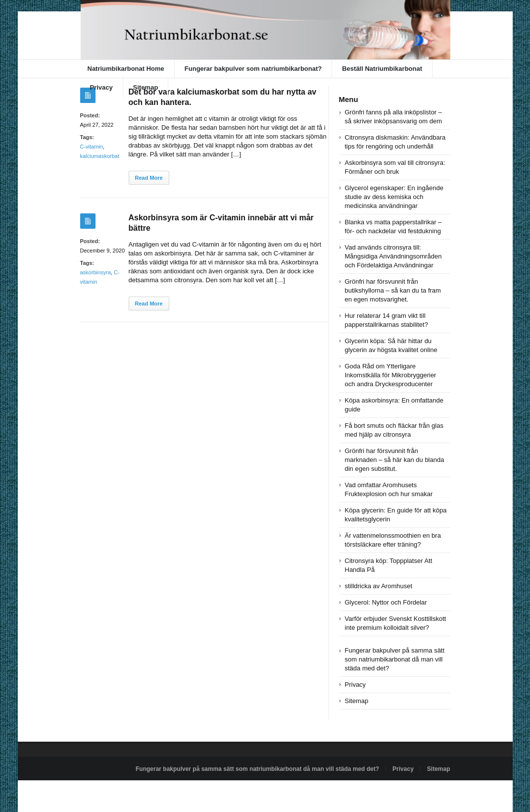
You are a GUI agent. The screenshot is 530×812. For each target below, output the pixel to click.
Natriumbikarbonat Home (126, 69)
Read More (149, 178)
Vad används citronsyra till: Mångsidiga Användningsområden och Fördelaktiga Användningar (393, 256)
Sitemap (146, 87)
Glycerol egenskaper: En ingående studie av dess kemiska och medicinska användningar (394, 197)
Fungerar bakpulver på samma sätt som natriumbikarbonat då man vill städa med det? (395, 659)
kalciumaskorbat (100, 156)
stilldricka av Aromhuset (379, 586)
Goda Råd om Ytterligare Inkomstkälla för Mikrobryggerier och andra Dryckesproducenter (391, 375)
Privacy (101, 87)
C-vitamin (92, 147)
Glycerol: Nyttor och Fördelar (386, 602)
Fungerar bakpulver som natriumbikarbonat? (253, 69)
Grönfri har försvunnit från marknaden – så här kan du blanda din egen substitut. (395, 460)
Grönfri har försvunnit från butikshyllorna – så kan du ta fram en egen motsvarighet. (393, 290)
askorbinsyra (96, 272)
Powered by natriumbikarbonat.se (124, 792)
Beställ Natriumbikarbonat (382, 69)
